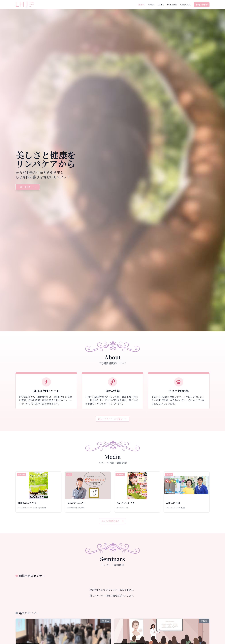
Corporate (185, 5)
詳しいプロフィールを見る (113, 419)
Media (161, 5)
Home (141, 5)
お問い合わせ (202, 5)
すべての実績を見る (113, 521)
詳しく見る (28, 187)
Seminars (172, 5)
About (151, 5)
